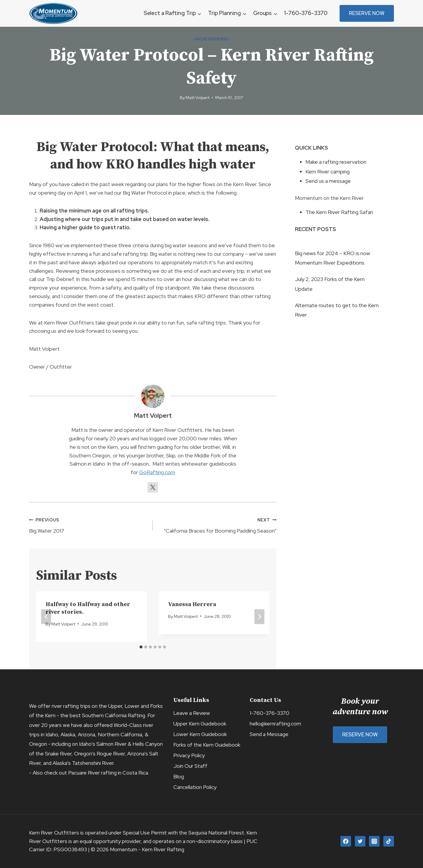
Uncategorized (211, 39)
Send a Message (269, 734)
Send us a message (328, 181)
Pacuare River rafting (92, 773)
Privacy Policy (189, 755)
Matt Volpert (198, 97)
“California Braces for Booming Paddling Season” (217, 525)
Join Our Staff (190, 766)
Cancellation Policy (195, 787)
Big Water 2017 (88, 525)
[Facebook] (346, 841)
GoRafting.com (157, 472)
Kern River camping (328, 172)
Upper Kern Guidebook (200, 724)
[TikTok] (389, 841)
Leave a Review (192, 713)
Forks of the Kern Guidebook (207, 745)
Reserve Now (367, 13)
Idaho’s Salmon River (103, 744)
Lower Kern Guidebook (200, 734)
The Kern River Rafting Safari (339, 212)
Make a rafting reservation (336, 162)
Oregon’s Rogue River (99, 754)
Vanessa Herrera (192, 604)
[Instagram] (374, 841)
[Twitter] (360, 841)
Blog (179, 776)
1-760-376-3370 (306, 13)
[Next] (259, 617)
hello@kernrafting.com (275, 724)
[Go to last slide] (46, 617)
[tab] (141, 647)
